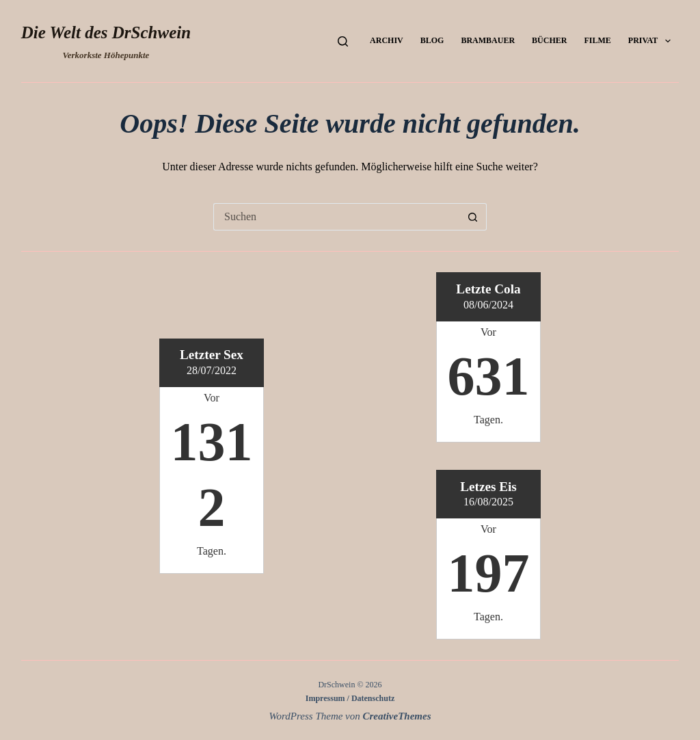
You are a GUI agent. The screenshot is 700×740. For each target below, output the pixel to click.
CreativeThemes (397, 716)
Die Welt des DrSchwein (106, 32)
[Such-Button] (473, 217)
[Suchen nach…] (336, 217)
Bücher (549, 40)
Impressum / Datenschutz (350, 698)
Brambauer (488, 40)
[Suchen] (343, 41)
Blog (432, 40)
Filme (597, 40)
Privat (652, 41)
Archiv (387, 40)
